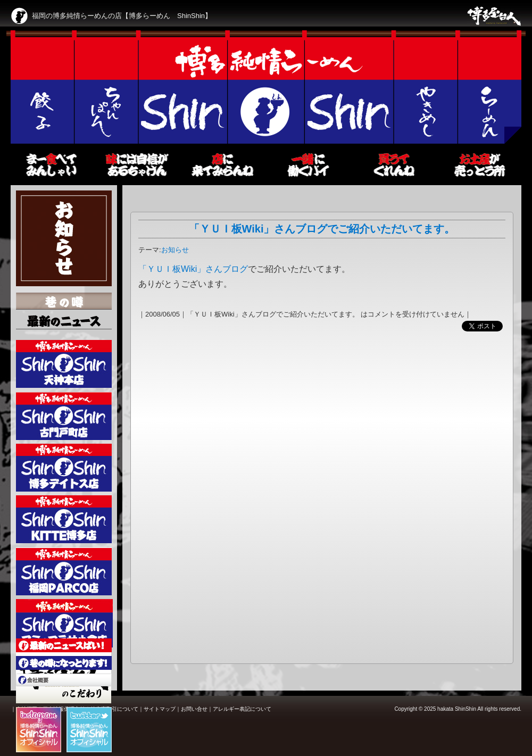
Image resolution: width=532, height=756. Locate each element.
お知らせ (175, 250)
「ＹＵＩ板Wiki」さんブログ (193, 269)
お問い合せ (194, 709)
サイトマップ (160, 709)
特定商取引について (114, 709)
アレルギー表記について (242, 709)
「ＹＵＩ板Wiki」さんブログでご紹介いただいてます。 (322, 229)
